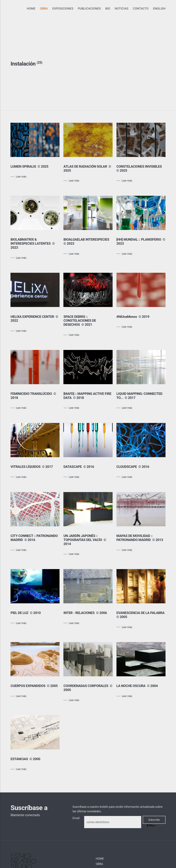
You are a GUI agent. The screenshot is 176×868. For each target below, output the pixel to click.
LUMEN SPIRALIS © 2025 (29, 166)
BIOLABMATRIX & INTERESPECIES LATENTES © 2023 (33, 244)
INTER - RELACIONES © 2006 (85, 613)
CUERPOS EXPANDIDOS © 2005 (34, 686)
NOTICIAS (122, 8)
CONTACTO (141, 8)
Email (76, 818)
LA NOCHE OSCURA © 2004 (137, 686)
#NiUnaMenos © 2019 (133, 317)
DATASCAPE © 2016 (79, 467)
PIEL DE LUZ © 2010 (26, 613)
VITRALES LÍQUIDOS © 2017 (32, 467)
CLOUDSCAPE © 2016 (133, 467)
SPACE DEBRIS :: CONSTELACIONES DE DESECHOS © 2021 (80, 321)
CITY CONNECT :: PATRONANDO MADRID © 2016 (34, 538)
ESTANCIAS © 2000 (25, 759)
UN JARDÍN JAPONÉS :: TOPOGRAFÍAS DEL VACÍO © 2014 (85, 540)
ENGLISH (159, 8)
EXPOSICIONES (63, 8)
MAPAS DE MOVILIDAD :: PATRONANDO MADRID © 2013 (140, 538)
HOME (31, 8)
